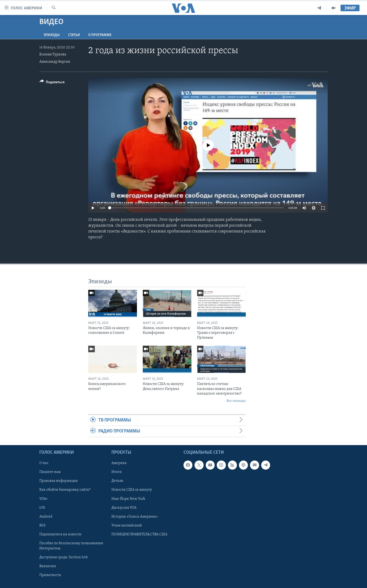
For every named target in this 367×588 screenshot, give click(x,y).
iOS (42, 508)
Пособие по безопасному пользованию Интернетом (71, 546)
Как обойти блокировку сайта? (65, 490)
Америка (119, 463)
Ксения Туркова (53, 54)
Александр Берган (55, 62)
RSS (42, 525)
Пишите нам (50, 472)
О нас (44, 463)
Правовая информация (59, 481)
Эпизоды (52, 35)
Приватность (50, 575)
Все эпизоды (236, 401)
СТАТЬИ (74, 35)
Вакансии (48, 566)
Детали (117, 481)
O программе (100, 35)
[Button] (52, 83)
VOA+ (44, 499)
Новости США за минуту (132, 490)
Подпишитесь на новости (60, 534)
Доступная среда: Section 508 (64, 557)
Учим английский (127, 525)
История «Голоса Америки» (135, 516)
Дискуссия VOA (124, 508)
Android (46, 516)
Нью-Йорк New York (128, 499)
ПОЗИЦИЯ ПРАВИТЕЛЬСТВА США (139, 534)
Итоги (117, 472)
